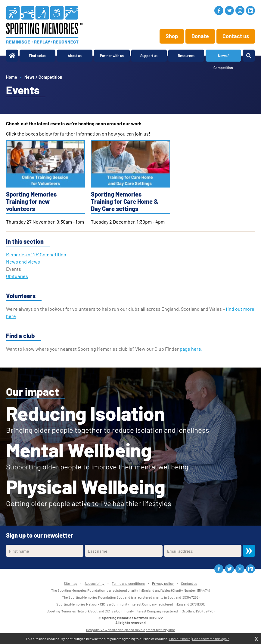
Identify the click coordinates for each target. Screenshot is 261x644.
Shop (172, 36)
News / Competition (43, 77)
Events (14, 269)
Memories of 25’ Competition (36, 254)
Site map (71, 583)
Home (12, 77)
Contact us (236, 36)
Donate (200, 36)
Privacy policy (163, 583)
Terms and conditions (128, 583)
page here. (191, 349)
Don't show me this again (211, 639)
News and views (23, 262)
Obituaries (17, 276)
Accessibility (95, 583)
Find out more (180, 639)
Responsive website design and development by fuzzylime (130, 630)
